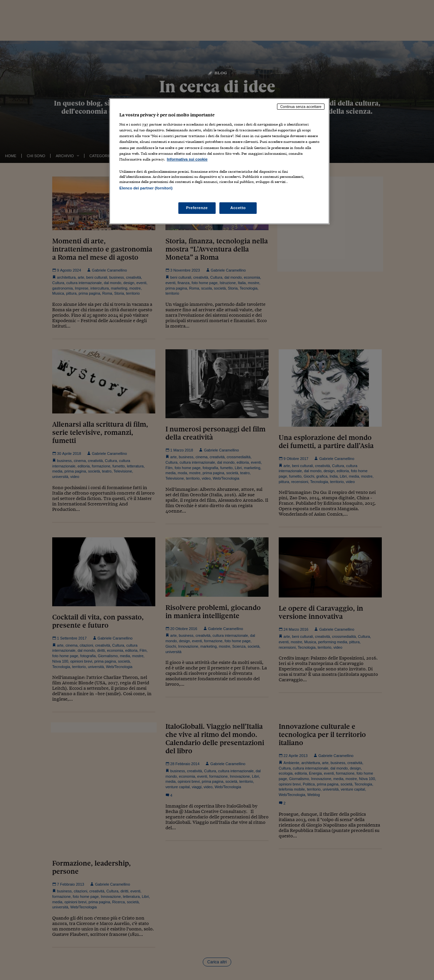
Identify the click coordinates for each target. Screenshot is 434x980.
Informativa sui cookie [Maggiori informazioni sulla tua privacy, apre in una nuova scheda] (187, 159)
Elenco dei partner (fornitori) (146, 188)
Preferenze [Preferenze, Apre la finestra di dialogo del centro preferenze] (197, 208)
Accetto (238, 208)
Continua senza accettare (301, 107)
